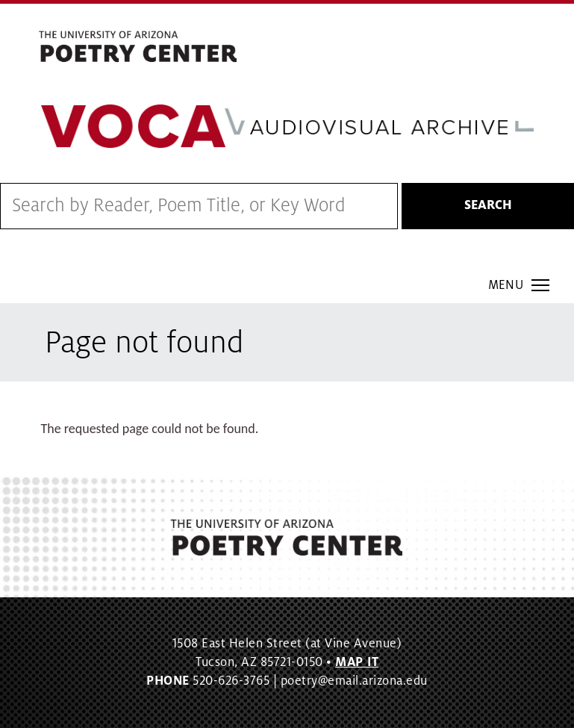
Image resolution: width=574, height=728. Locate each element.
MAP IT (357, 662)
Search (488, 205)
